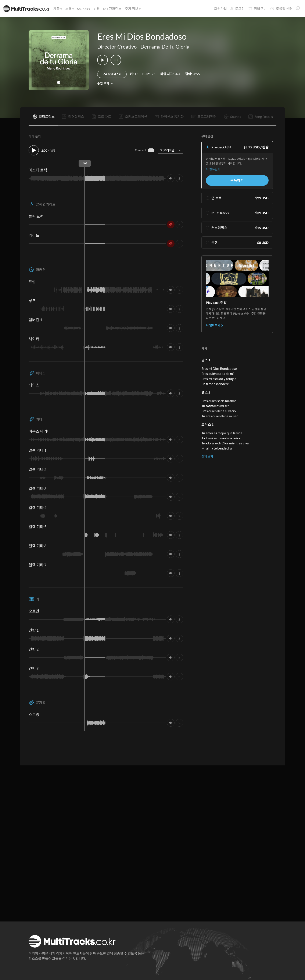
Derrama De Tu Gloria (165, 47)
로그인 (237, 9)
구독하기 (237, 180)
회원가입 (220, 9)
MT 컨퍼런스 (112, 9)
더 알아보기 (213, 170)
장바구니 (257, 9)
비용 (97, 9)
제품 (57, 9)
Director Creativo (117, 47)
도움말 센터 (281, 9)
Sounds (83, 9)
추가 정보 (132, 9)
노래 (69, 9)
